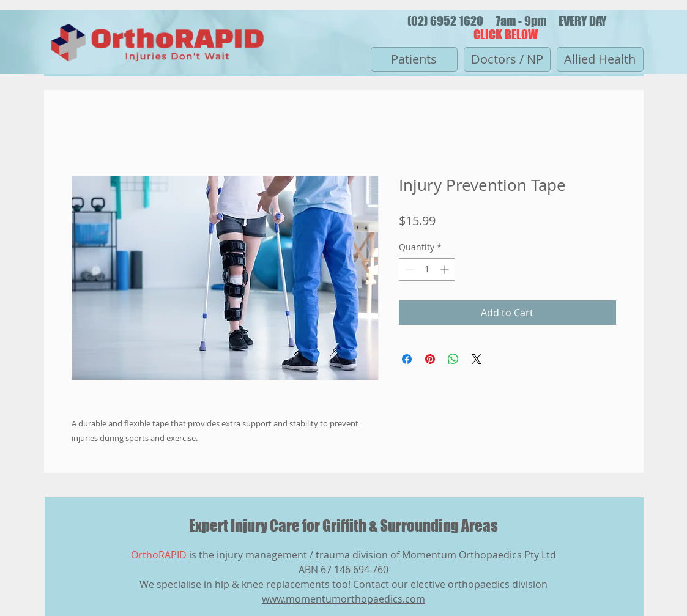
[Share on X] (477, 359)
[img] (157, 66)
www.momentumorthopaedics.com (344, 599)
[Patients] (414, 59)
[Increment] (446, 269)
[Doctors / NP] (507, 59)
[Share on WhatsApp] (453, 359)
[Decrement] (408, 269)
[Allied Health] (600, 59)
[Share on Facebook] (407, 359)
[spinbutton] (427, 269)
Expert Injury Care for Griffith (279, 525)
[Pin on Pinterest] (430, 359)
